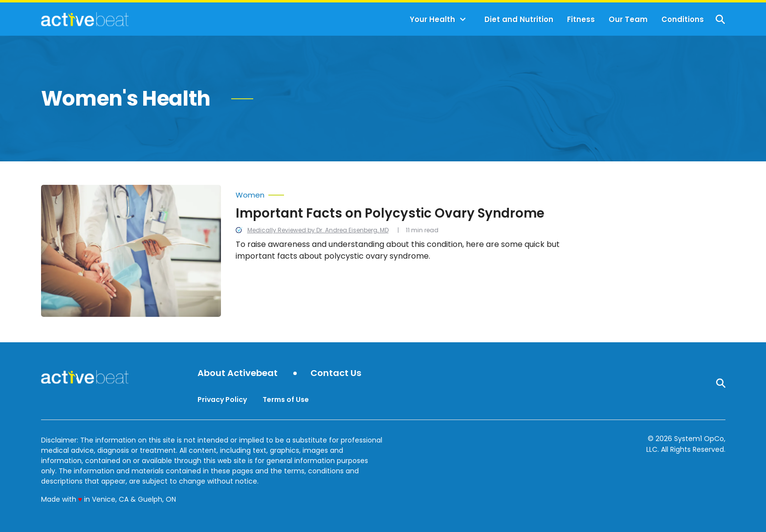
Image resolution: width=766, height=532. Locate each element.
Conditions (683, 19)
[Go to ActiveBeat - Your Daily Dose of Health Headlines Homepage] (85, 19)
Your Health (432, 19)
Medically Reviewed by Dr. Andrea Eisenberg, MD (318, 230)
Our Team (628, 19)
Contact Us (336, 373)
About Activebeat (238, 373)
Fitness (581, 19)
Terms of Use (286, 399)
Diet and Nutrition (519, 19)
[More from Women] (412, 193)
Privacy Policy (222, 399)
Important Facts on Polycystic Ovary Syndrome (390, 213)
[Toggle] (463, 20)
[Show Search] (720, 19)
